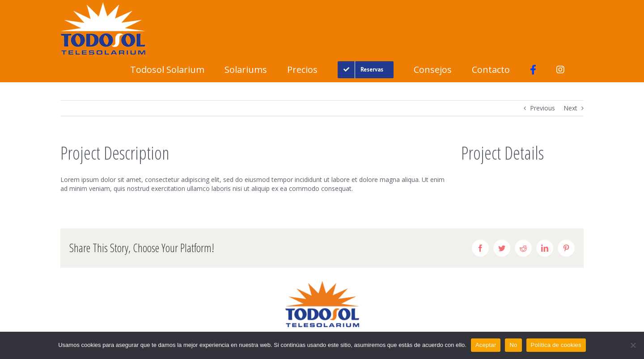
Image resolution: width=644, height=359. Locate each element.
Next (570, 108)
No (513, 345)
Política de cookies (556, 345)
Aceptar (486, 345)
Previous (542, 108)
